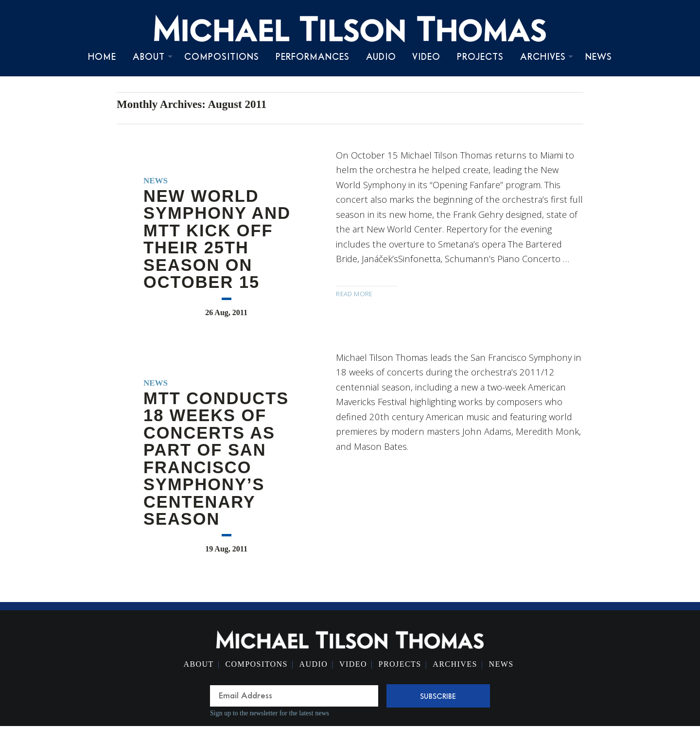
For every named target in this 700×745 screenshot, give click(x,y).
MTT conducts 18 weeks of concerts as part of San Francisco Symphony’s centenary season (216, 459)
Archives (543, 56)
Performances (313, 56)
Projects (480, 56)
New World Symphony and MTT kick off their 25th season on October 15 (217, 239)
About (149, 56)
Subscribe (438, 696)
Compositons (256, 664)
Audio (381, 56)
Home (102, 56)
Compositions (222, 56)
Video (426, 56)
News (599, 56)
